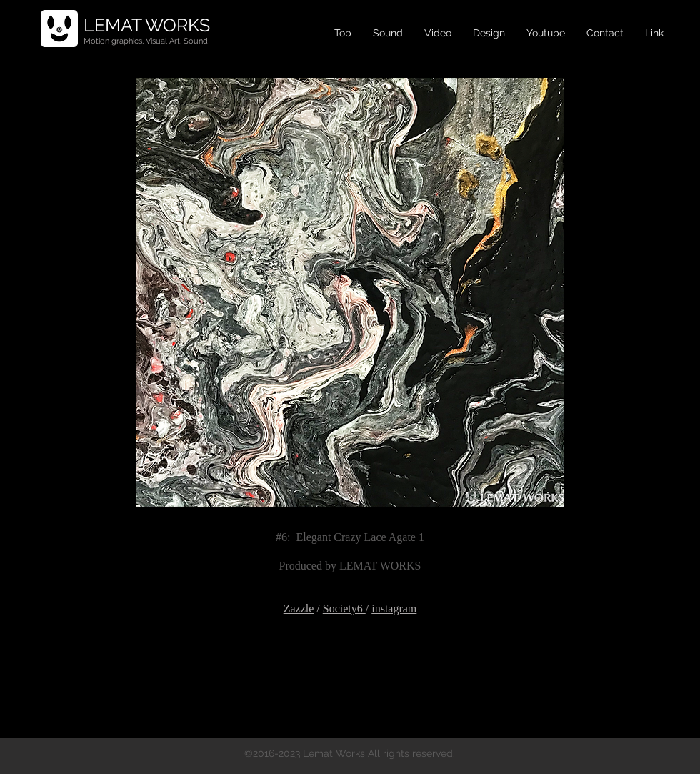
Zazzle (299, 609)
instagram (394, 609)
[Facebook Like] (350, 655)
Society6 (344, 609)
